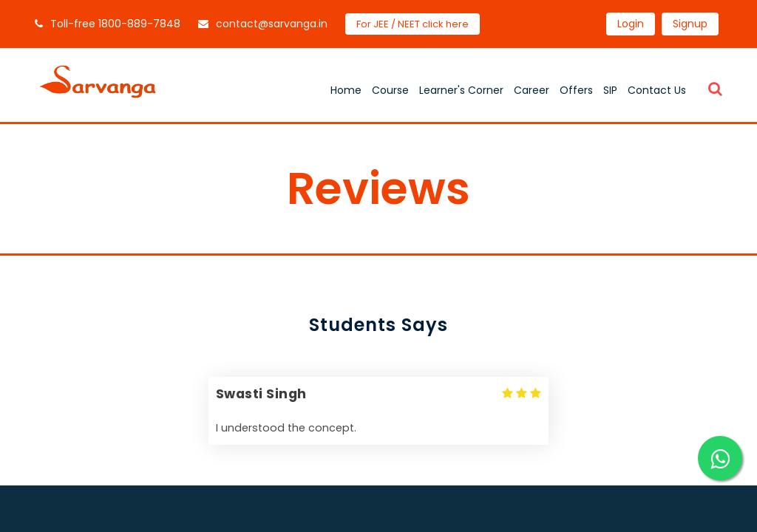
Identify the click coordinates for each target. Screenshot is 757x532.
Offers (576, 90)
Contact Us (657, 90)
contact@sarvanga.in (263, 24)
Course (390, 90)
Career (532, 90)
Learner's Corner (461, 90)
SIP (610, 90)
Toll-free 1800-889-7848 (108, 24)
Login (631, 24)
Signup (690, 24)
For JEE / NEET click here (413, 24)
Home (346, 90)
